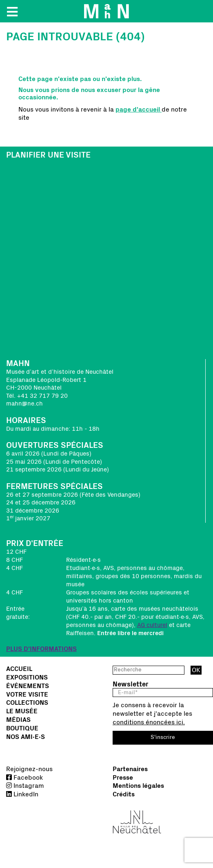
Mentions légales (138, 786)
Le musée (22, 711)
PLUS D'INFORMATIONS (41, 649)
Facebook (24, 778)
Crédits (124, 794)
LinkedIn (22, 794)
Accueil (19, 669)
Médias (18, 720)
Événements (28, 686)
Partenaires (130, 769)
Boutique (22, 728)
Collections (27, 703)
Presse (123, 778)
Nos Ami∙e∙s (26, 737)
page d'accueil (139, 110)
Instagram (25, 786)
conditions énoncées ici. (149, 722)
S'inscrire (163, 737)
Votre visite (27, 695)
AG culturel (152, 625)
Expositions (27, 677)
